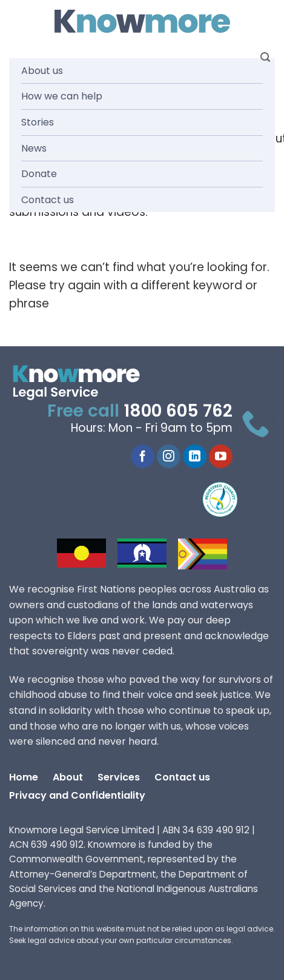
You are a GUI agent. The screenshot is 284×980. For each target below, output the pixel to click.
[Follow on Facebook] (143, 457)
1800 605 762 (178, 411)
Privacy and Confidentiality (77, 795)
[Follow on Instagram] (169, 457)
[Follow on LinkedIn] (195, 457)
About (68, 777)
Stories (38, 122)
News (34, 148)
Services (119, 777)
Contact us (48, 200)
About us (42, 71)
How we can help (62, 96)
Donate (39, 174)
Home (24, 777)
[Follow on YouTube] (221, 457)
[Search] (265, 57)
